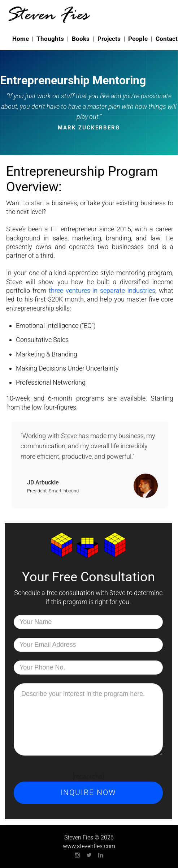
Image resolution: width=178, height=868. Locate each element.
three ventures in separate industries (102, 290)
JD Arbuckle (43, 482)
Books (81, 39)
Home (21, 39)
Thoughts (50, 39)
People (138, 39)
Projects (109, 39)
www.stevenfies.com (89, 846)
